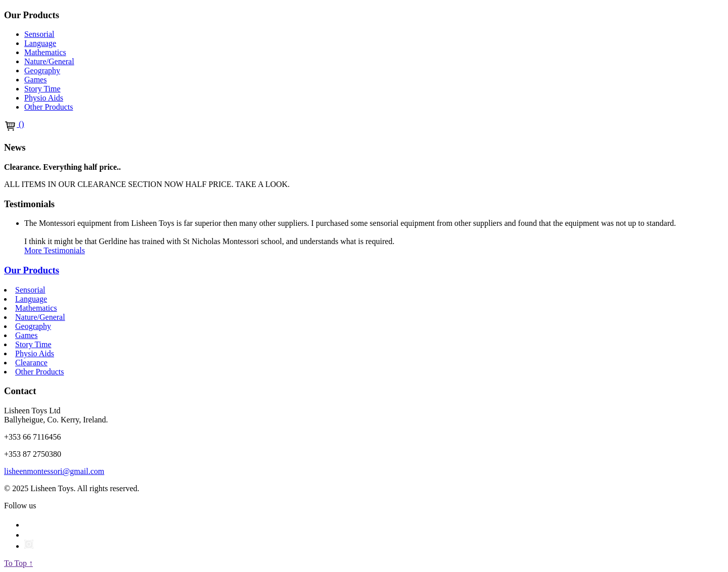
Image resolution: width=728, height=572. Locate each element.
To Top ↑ (18, 563)
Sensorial (39, 34)
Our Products (32, 270)
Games (35, 80)
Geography (42, 70)
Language (40, 43)
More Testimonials (55, 250)
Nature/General (49, 61)
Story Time (42, 89)
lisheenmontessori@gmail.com (54, 471)
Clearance (31, 363)
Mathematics (45, 52)
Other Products (49, 107)
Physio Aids (44, 98)
